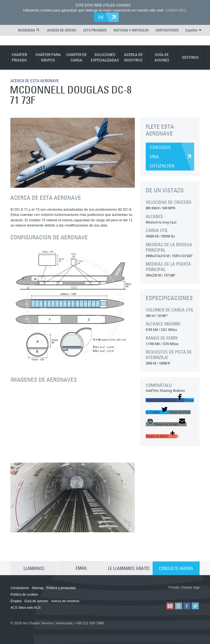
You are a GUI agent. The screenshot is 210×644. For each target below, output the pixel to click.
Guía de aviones (36, 601)
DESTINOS (190, 57)
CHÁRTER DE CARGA (76, 57)
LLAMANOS (34, 568)
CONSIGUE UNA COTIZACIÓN (162, 156)
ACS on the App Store (152, 593)
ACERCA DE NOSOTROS (133, 57)
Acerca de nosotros (65, 601)
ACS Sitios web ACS (25, 607)
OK (102, 17)
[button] (165, 400)
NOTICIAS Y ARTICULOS (131, 30)
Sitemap (38, 588)
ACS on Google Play (185, 593)
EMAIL (81, 568)
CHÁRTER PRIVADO (19, 57)
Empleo (16, 601)
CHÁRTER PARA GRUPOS (48, 57)
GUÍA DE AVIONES (162, 57)
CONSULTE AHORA (176, 568)
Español (193, 30)
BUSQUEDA (27, 30)
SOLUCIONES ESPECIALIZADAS (105, 57)
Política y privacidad (61, 588)
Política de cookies (24, 594)
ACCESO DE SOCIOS (62, 30)
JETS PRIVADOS (95, 30)
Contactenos (20, 588)
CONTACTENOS (167, 30)
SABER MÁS (176, 10)
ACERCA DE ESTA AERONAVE (37, 80)
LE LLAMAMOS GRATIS (129, 568)
